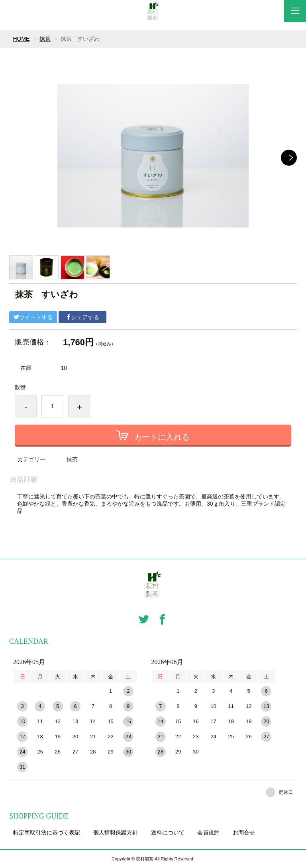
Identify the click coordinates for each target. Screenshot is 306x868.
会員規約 (208, 832)
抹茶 (45, 39)
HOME (21, 39)
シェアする (82, 317)
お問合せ (244, 832)
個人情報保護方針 (116, 832)
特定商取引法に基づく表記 (47, 832)
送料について (168, 832)
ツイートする (33, 317)
